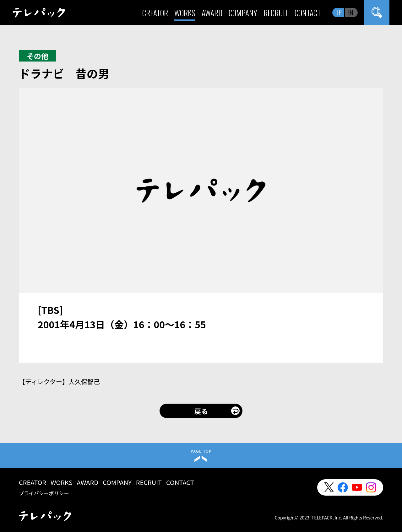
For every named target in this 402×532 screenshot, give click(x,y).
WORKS (185, 13)
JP (339, 13)
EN (350, 13)
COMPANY (243, 13)
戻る (201, 411)
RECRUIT (276, 13)
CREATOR (155, 13)
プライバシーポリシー (44, 493)
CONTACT (308, 13)
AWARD (212, 13)
